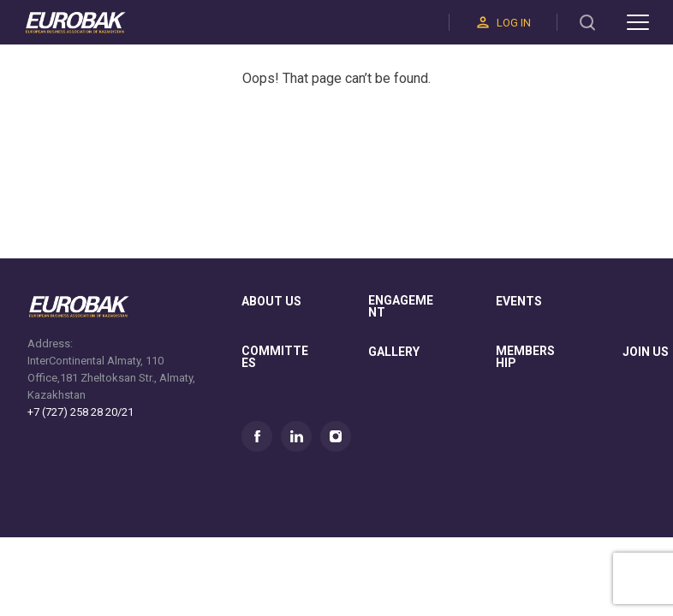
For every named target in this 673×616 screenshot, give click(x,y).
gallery (394, 352)
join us (646, 352)
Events (519, 302)
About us (271, 302)
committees (275, 357)
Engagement (401, 307)
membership (525, 357)
